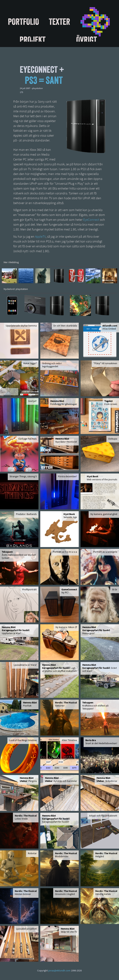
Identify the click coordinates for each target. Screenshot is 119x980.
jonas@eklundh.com (59, 971)
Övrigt (87, 40)
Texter (59, 22)
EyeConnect (91, 220)
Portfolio (23, 22)
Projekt (33, 40)
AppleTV (40, 237)
